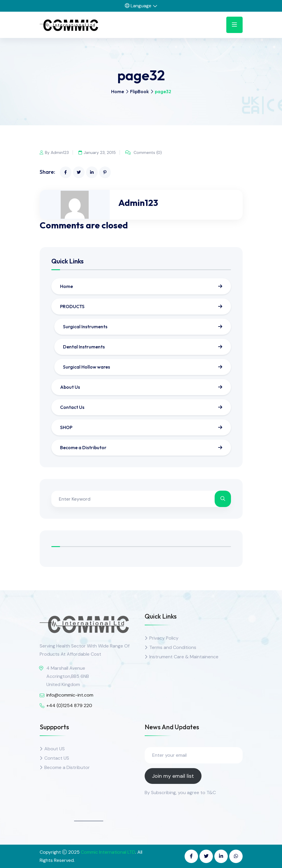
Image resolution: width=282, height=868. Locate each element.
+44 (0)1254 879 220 (69, 705)
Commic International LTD (108, 852)
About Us (70, 387)
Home (118, 91)
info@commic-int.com (70, 695)
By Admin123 (54, 152)
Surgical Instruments (85, 327)
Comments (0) (144, 152)
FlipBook (139, 91)
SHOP (66, 427)
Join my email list (173, 776)
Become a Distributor (83, 447)
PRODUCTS (72, 306)
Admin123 (138, 203)
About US (55, 749)
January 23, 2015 (97, 152)
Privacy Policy (164, 638)
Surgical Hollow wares (86, 367)
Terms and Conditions (173, 647)
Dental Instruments (84, 347)
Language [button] (138, 6)
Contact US (57, 758)
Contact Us (72, 407)
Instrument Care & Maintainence (184, 657)
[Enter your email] (194, 755)
